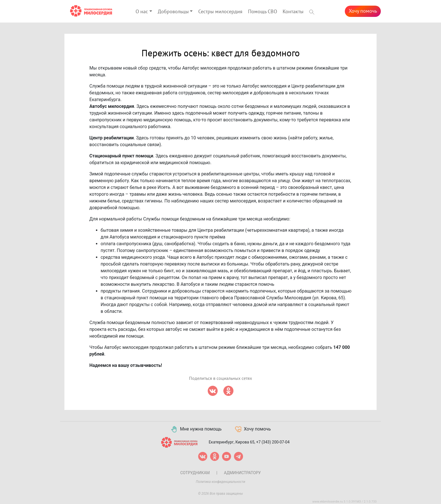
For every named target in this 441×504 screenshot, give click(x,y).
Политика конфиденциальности (220, 482)
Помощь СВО (263, 12)
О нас (142, 12)
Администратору (242, 473)
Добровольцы (173, 12)
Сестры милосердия (220, 12)
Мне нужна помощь (196, 429)
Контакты (293, 12)
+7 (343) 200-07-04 (273, 442)
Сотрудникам (195, 473)
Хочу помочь (363, 11)
